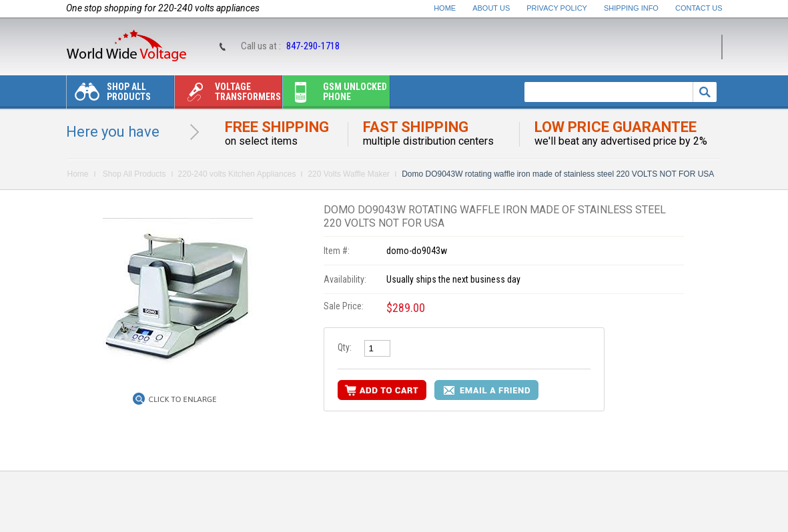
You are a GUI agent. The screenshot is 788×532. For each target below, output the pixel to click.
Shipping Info (631, 8)
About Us (491, 8)
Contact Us (699, 8)
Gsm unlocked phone (335, 95)
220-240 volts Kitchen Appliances (237, 174)
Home (445, 8)
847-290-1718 (313, 46)
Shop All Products (109, 95)
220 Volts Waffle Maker (349, 174)
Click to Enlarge (183, 399)
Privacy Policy (557, 8)
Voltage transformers (228, 95)
